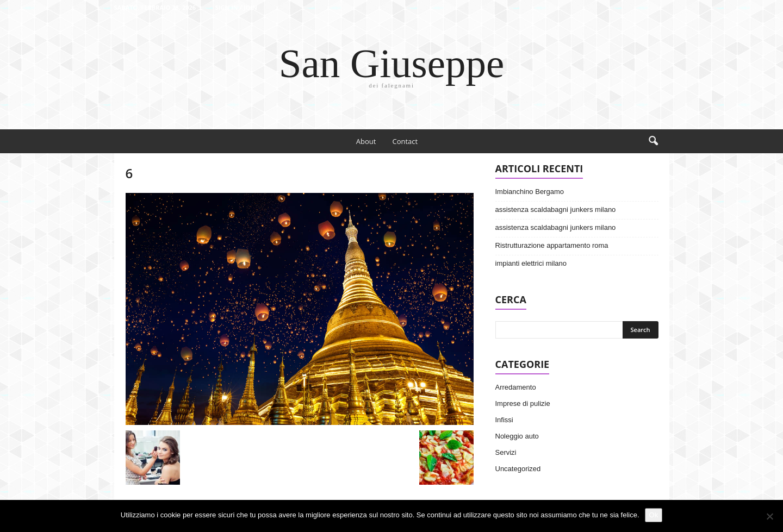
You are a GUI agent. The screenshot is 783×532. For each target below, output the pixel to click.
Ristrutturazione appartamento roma (552, 245)
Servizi (506, 452)
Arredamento (516, 387)
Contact (405, 141)
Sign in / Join (236, 7)
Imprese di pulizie (523, 403)
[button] (653, 141)
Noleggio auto (517, 436)
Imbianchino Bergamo (530, 192)
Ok (654, 515)
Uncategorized (518, 469)
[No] (769, 516)
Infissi (504, 420)
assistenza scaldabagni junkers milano (556, 209)
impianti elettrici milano (531, 263)
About (366, 141)
